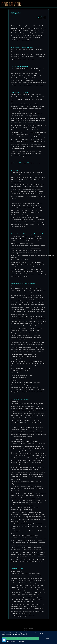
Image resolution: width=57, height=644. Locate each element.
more (47, 639)
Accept (28, 639)
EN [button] (39, 18)
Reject (10, 639)
